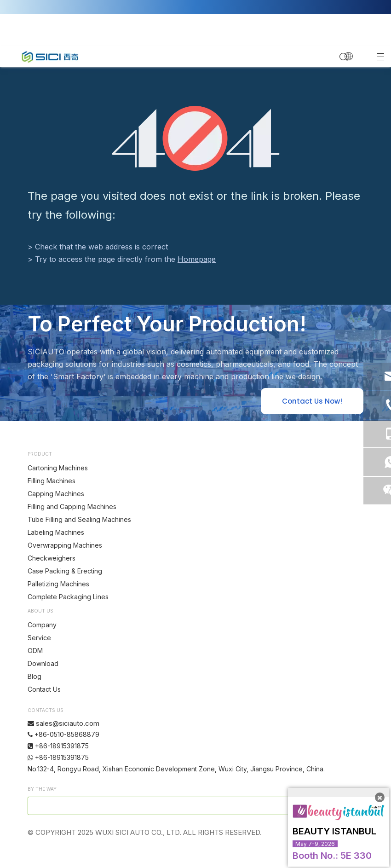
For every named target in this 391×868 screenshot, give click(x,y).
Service (39, 638)
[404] (196, 138)
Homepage (197, 259)
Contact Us (44, 689)
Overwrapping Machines (65, 545)
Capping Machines (56, 494)
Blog (34, 676)
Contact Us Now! (312, 401)
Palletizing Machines (58, 584)
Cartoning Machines (58, 468)
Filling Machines (52, 481)
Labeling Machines (56, 532)
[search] (165, 806)
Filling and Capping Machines (72, 506)
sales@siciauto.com (68, 723)
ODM (35, 651)
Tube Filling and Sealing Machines (79, 519)
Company (42, 625)
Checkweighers (52, 558)
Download (43, 663)
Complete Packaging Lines (68, 597)
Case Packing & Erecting (65, 571)
